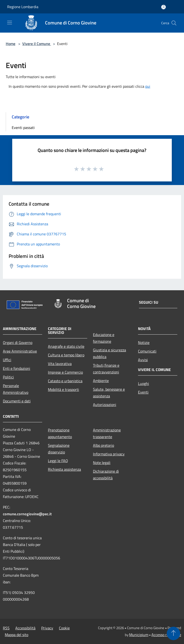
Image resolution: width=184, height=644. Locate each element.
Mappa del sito (17, 635)
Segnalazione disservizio (59, 449)
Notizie (144, 342)
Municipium (139, 635)
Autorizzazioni (105, 405)
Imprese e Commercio (65, 372)
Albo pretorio (103, 445)
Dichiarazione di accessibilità (106, 475)
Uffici (7, 360)
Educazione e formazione (104, 338)
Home (11, 44)
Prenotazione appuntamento (60, 433)
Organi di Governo (18, 342)
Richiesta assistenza (64, 469)
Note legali (102, 463)
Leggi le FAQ (58, 461)
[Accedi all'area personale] (164, 7)
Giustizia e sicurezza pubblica (109, 353)
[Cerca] (174, 23)
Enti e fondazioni (17, 368)
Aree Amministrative (20, 351)
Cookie (64, 628)
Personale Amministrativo (16, 389)
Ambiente (101, 381)
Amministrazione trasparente (107, 433)
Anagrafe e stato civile (66, 346)
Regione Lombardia (23, 7)
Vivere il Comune (37, 44)
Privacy (47, 628)
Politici (8, 377)
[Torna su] (173, 633)
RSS (6, 628)
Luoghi (144, 383)
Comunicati (147, 351)
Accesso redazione (166, 635)
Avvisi (143, 360)
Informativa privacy (109, 454)
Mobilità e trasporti (63, 389)
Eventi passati (23, 128)
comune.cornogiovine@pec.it (27, 514)
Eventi (143, 392)
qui (148, 86)
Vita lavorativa (60, 364)
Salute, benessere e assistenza (109, 393)
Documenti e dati (17, 401)
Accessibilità (25, 628)
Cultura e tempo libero (66, 355)
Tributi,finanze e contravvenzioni (106, 369)
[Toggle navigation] (10, 23)
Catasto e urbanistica (65, 381)
